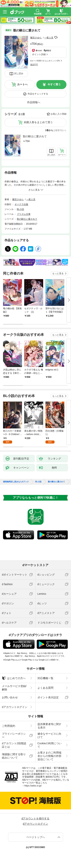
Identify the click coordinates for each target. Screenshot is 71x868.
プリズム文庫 (24, 214)
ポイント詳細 (39, 54)
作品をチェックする (38, 94)
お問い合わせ (10, 697)
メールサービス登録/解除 (14, 688)
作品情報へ (34, 102)
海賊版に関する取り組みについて (14, 756)
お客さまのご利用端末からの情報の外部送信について (49, 756)
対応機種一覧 (45, 678)
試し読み (19, 73)
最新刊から (61, 130)
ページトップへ (36, 837)
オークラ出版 (21, 204)
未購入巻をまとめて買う (38, 122)
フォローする (56, 37)
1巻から (49, 130)
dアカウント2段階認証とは (14, 745)
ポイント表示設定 (48, 697)
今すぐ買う (54, 84)
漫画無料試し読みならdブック (16, 482)
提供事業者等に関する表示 (49, 726)
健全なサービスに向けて (49, 735)
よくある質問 (45, 688)
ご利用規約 (9, 726)
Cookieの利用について (50, 745)
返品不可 (34, 65)
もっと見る (58, 273)
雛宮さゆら (36, 38)
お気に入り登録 (59, 114)
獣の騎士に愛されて (35, 136)
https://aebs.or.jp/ (33, 786)
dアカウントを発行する (36, 818)
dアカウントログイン (15, 707)
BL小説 (21, 209)
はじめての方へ (14, 678)
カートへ (22, 84)
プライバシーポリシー (14, 735)
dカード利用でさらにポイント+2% (45, 61)
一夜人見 (49, 38)
